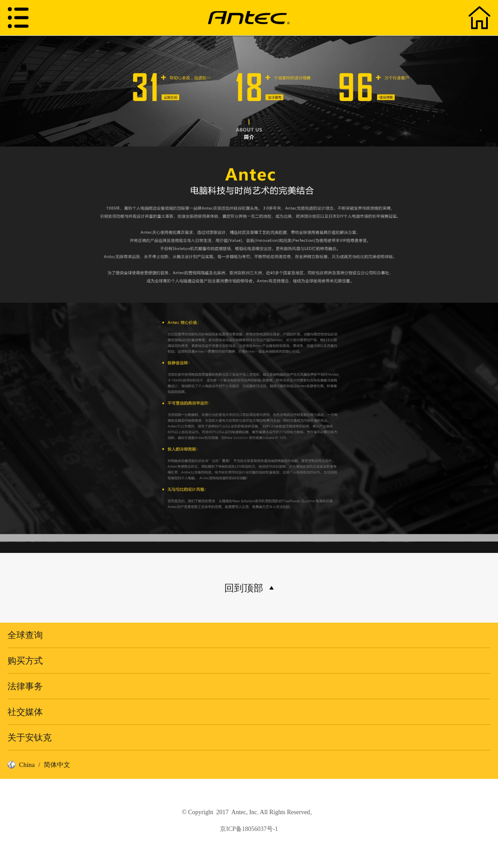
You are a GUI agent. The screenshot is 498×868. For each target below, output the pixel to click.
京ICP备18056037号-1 (249, 829)
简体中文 (57, 765)
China (27, 765)
